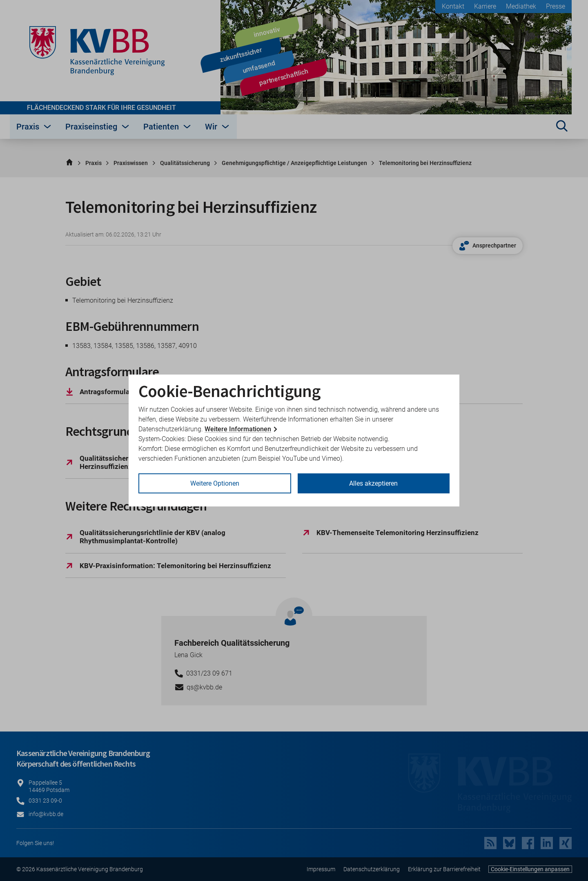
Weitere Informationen (238, 429)
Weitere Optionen (215, 483)
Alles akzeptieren (373, 483)
